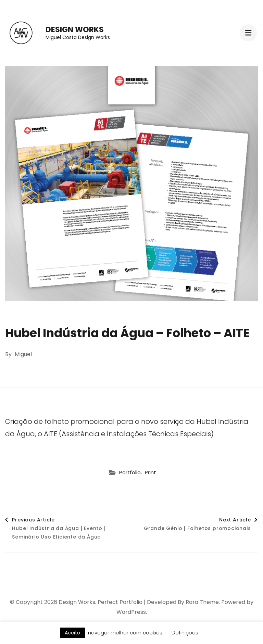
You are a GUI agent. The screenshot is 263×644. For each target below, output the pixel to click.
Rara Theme (202, 602)
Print (151, 472)
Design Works (75, 30)
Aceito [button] (72, 633)
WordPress (131, 612)
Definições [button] (185, 633)
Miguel (23, 354)
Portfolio (130, 472)
